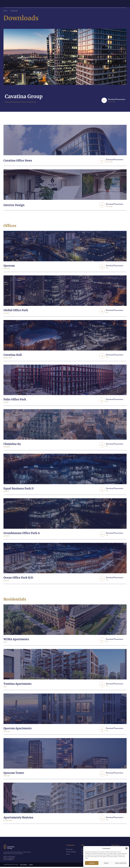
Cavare (68, 855)
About (39, 4)
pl (124, 4)
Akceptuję (92, 863)
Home (5, 11)
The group (50, 4)
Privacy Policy (24, 866)
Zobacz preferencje (121, 863)
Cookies (31, 866)
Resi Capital (69, 850)
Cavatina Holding (71, 853)
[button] (127, 848)
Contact (96, 4)
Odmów (106, 863)
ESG (61, 4)
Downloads (84, 4)
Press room (71, 4)
